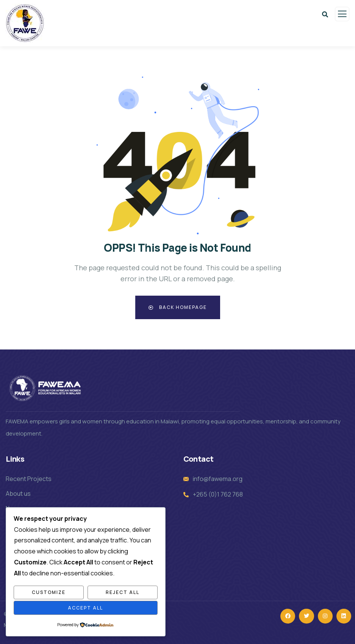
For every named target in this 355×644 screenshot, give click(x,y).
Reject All (123, 592)
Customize (49, 592)
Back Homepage (178, 307)
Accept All (85, 608)
